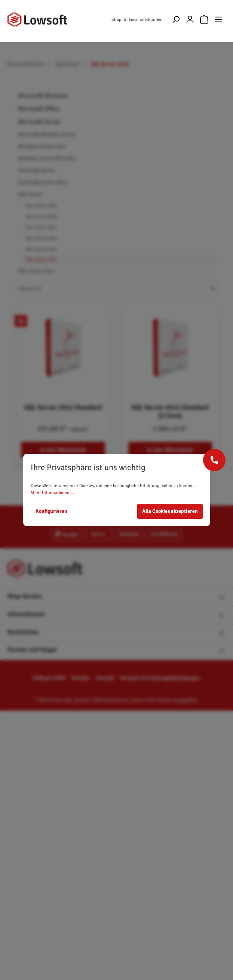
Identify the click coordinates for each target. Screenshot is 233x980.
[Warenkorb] (204, 20)
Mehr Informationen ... (52, 493)
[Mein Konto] (190, 20)
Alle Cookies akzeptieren (170, 511)
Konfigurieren (51, 511)
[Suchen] (176, 20)
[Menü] (218, 20)
